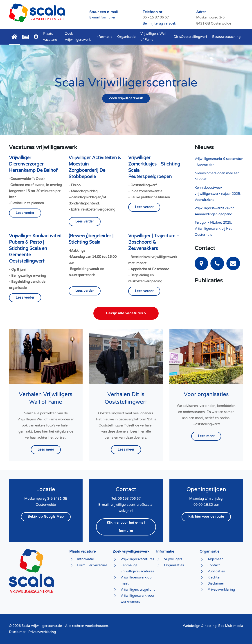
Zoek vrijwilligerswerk (126, 98)
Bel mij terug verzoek (159, 23)
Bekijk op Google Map (46, 517)
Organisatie (209, 551)
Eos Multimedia (231, 626)
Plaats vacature (82, 551)
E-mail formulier (102, 17)
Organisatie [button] (126, 37)
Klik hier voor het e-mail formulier (126, 527)
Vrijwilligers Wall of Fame (153, 37)
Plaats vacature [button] (50, 37)
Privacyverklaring (42, 632)
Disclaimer (17, 632)
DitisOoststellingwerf (190, 37)
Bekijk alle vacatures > (126, 313)
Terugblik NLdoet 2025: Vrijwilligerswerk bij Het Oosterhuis (213, 229)
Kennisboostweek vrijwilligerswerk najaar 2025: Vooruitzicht (218, 194)
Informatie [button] (104, 37)
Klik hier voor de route (206, 517)
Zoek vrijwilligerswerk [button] (78, 37)
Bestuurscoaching (226, 37)
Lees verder (25, 213)
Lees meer (46, 450)
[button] (36, 37)
